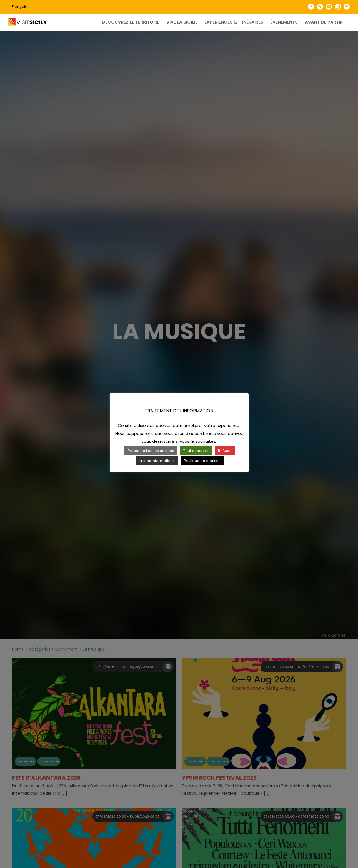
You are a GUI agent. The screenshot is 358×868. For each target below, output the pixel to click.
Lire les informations (157, 461)
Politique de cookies (202, 461)
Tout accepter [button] (196, 451)
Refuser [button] (225, 451)
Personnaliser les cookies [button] (151, 451)
